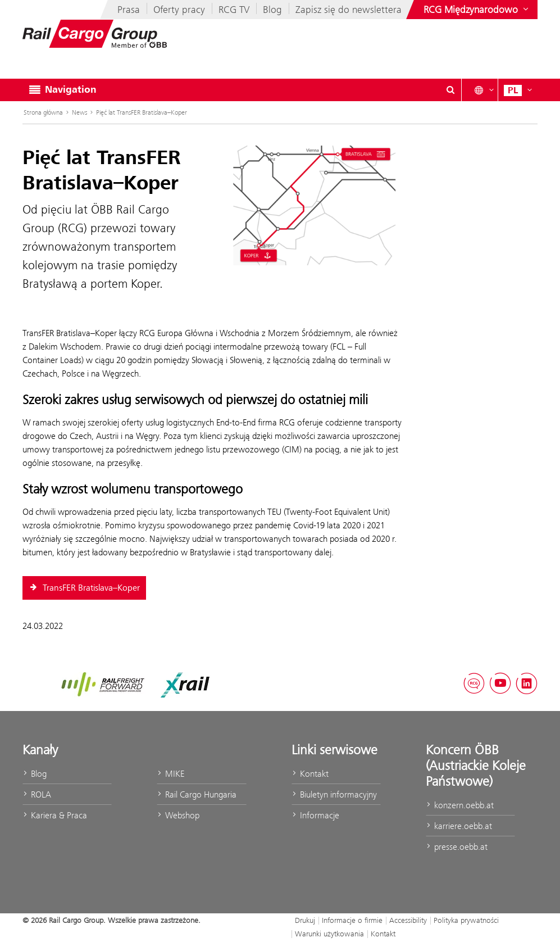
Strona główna (43, 112)
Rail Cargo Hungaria (197, 794)
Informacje (315, 815)
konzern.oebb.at (460, 805)
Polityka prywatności (466, 920)
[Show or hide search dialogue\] (450, 90)
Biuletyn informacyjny (334, 794)
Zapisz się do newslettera (349, 10)
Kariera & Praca (55, 815)
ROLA (37, 794)
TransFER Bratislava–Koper (84, 588)
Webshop (178, 815)
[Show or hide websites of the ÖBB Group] (477, 10)
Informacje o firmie (352, 920)
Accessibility (408, 920)
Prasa (129, 10)
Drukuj (305, 920)
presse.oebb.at (457, 847)
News (79, 112)
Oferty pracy (179, 10)
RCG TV (234, 10)
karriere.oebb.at (459, 826)
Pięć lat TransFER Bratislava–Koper (142, 112)
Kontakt (310, 774)
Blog (272, 10)
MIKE (170, 774)
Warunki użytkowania (329, 934)
